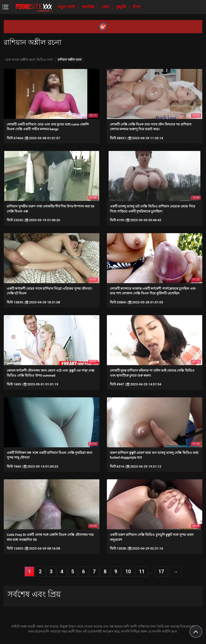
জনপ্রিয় (89, 7)
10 (128, 572)
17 (161, 572)
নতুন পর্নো (67, 7)
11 (142, 572)
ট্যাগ (137, 7)
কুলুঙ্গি (122, 7)
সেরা (106, 7)
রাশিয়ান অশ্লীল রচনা (70, 60)
